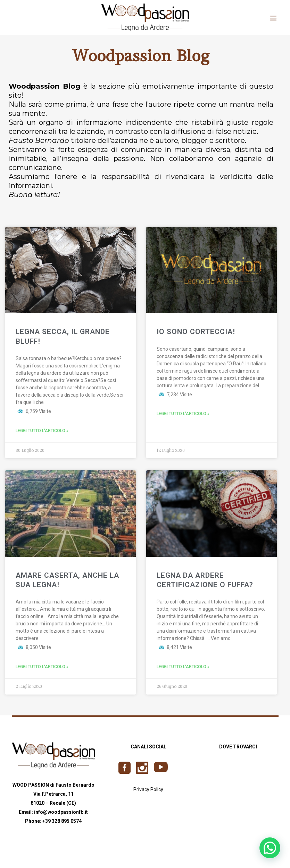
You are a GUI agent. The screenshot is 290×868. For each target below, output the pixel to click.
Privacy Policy (148, 789)
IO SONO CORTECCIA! (196, 332)
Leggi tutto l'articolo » (42, 431)
